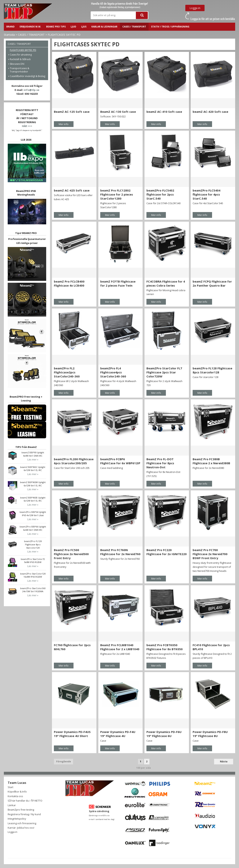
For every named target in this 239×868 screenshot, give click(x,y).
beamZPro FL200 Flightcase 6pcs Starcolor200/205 (74, 461)
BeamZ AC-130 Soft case (118, 112)
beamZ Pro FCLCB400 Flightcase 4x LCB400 (69, 283)
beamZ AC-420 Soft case (210, 112)
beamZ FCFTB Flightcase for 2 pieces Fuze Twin (118, 283)
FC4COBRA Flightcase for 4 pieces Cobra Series (166, 283)
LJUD (73, 27)
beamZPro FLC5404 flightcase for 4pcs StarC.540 (206, 194)
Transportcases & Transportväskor (20, 70)
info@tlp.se (31, 90)
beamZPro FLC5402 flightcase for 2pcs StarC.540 (160, 194)
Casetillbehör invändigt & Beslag (28, 76)
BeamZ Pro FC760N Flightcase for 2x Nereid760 (120, 552)
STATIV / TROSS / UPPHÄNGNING (170, 27)
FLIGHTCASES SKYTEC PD (64, 35)
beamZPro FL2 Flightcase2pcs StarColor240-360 (67, 372)
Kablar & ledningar (104, 27)
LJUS (84, 27)
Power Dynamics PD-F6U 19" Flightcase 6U (164, 734)
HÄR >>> (27, 126)
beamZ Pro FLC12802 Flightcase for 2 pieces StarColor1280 (117, 194)
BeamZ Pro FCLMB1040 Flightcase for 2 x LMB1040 (120, 647)
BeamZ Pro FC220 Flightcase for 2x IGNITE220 (167, 552)
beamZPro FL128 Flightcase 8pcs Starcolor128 (212, 370)
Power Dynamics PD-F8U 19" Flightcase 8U (210, 734)
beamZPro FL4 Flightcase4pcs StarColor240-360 (113, 372)
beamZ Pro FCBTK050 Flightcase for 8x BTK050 (165, 647)
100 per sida (144, 768)
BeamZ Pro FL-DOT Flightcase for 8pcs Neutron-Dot (160, 463)
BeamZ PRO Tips (56, 27)
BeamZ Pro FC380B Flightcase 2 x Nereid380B (211, 461)
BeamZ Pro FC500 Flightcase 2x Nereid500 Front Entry (71, 554)
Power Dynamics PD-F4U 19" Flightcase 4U (118, 734)
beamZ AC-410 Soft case (164, 112)
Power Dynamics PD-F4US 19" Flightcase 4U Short (72, 734)
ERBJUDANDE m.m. (30, 27)
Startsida (9, 35)
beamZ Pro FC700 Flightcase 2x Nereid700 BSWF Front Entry (210, 554)
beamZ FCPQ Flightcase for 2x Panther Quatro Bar (212, 283)
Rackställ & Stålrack (20, 59)
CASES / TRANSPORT (134, 27)
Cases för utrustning (21, 55)
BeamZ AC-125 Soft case (72, 112)
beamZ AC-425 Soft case (72, 190)
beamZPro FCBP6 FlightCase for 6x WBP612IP (120, 461)
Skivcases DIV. (17, 64)
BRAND (10, 27)
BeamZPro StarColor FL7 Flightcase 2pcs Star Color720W (164, 372)
